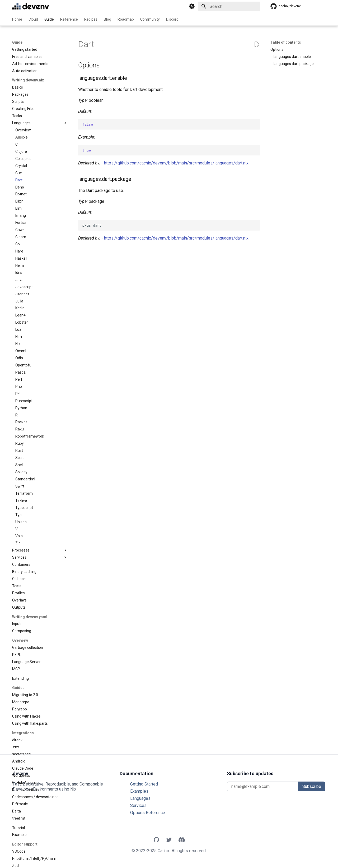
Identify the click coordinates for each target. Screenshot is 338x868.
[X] (169, 840)
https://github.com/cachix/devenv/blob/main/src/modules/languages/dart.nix (176, 163)
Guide (49, 19)
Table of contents (286, 42)
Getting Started (144, 784)
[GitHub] (156, 840)
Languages (140, 798)
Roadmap (126, 19)
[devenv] (31, 6)
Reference (69, 19)
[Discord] (182, 840)
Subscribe (312, 786)
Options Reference (148, 813)
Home (17, 19)
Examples (139, 791)
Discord (172, 19)
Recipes (91, 19)
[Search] (229, 6)
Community (150, 19)
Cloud (33, 19)
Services (138, 805)
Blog (107, 19)
